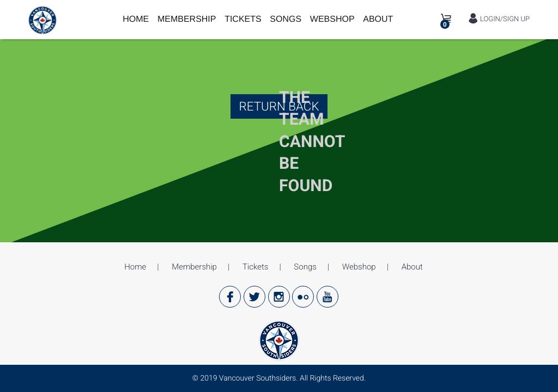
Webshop (332, 19)
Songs (286, 19)
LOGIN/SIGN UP (499, 19)
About (378, 19)
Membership (187, 19)
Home (136, 19)
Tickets (243, 19)
